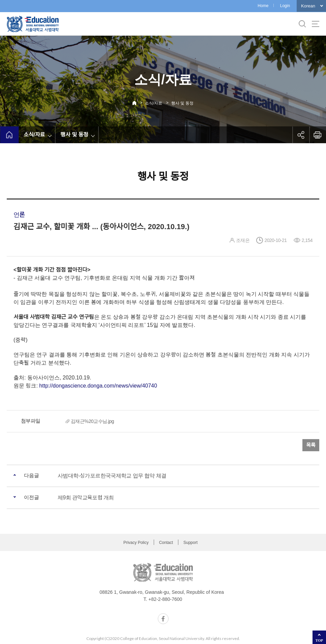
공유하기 (301, 135)
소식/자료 (154, 103)
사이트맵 (316, 24)
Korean (308, 6)
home (9, 135)
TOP (319, 640)
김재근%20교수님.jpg (92, 421)
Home (263, 6)
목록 (311, 445)
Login (285, 6)
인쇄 (318, 135)
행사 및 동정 (183, 103)
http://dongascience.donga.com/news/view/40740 (98, 386)
